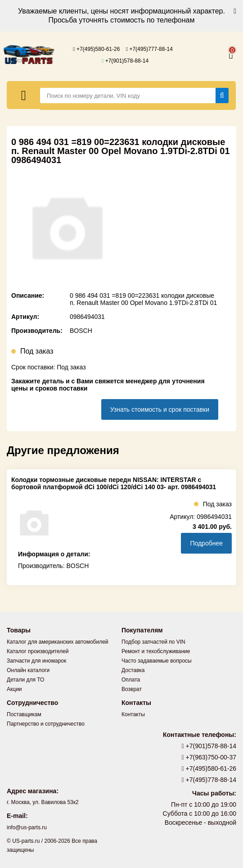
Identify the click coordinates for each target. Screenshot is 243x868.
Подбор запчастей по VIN (153, 642)
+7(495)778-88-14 (209, 780)
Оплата (131, 680)
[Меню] (24, 95)
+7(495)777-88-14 (149, 49)
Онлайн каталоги (28, 670)
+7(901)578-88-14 (125, 61)
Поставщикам (24, 714)
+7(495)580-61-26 (96, 49)
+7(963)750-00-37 (209, 757)
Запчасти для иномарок (36, 661)
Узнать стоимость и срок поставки (160, 409)
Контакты (133, 714)
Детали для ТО (25, 680)
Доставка (133, 670)
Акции (14, 689)
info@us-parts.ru (27, 827)
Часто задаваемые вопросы (157, 661)
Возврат (132, 689)
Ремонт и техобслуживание (156, 651)
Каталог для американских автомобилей (58, 642)
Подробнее (206, 543)
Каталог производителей (38, 651)
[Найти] (222, 95)
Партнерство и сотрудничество (46, 724)
